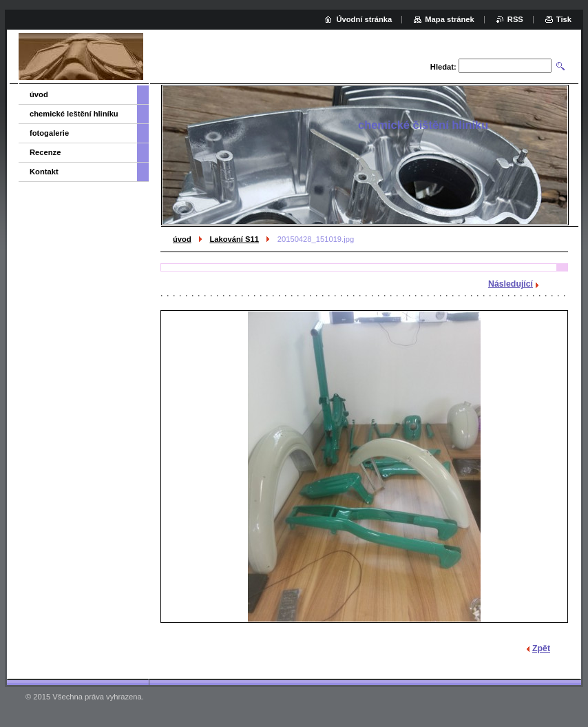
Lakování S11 (234, 239)
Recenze (45, 152)
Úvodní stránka (364, 19)
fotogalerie (49, 133)
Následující (511, 284)
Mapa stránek (450, 19)
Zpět (541, 648)
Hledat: (443, 67)
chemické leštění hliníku (74, 114)
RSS (515, 19)
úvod (182, 239)
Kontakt (44, 172)
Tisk (564, 19)
